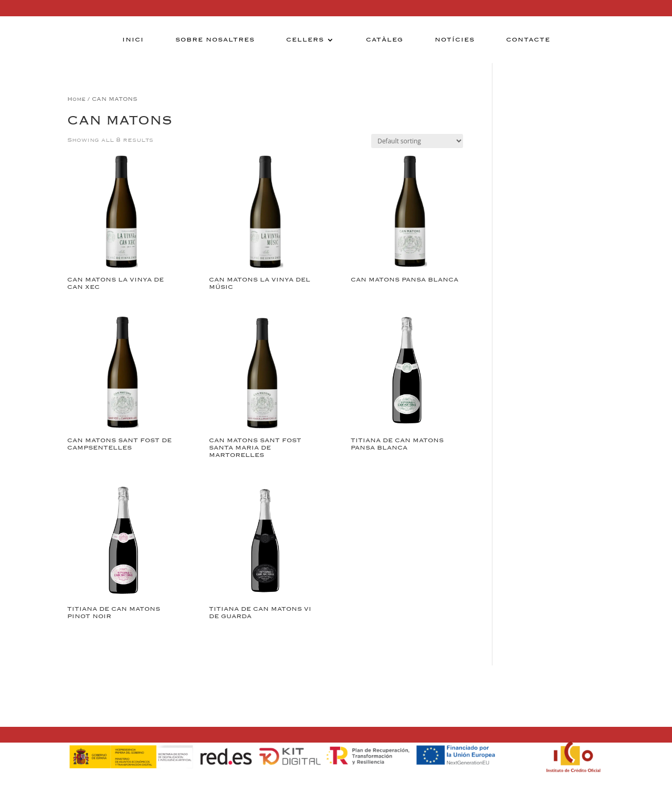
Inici (133, 40)
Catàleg (385, 40)
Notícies (455, 40)
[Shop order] (417, 141)
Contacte (528, 40)
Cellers (305, 40)
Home (76, 99)
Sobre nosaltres (215, 40)
